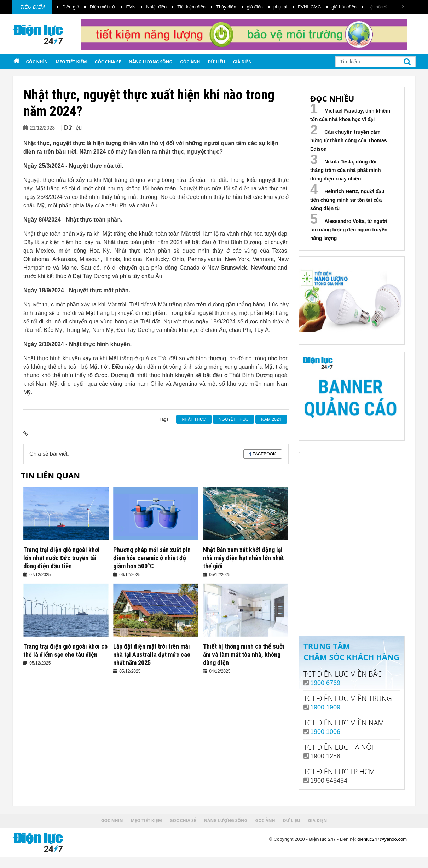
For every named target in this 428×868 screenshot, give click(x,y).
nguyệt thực (234, 419)
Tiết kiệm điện (191, 7)
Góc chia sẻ (108, 62)
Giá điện (242, 62)
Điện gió (71, 7)
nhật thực (194, 419)
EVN (131, 7)
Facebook (264, 454)
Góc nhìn (37, 62)
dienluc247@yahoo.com (382, 839)
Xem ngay (351, 601)
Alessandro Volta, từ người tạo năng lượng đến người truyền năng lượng (349, 230)
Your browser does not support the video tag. (352, 507)
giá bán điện (344, 7)
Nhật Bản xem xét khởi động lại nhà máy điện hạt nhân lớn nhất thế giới (243, 558)
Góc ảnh (190, 62)
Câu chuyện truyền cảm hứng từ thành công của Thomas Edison (349, 140)
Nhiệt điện (156, 7)
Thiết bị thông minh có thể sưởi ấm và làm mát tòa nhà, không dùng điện (244, 654)
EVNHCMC (310, 7)
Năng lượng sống (151, 62)
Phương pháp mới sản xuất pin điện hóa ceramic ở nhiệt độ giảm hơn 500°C (152, 558)
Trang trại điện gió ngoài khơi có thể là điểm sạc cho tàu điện (65, 650)
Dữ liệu (216, 62)
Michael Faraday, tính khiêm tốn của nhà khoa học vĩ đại (350, 115)
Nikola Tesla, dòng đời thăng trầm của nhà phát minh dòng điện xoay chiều (346, 170)
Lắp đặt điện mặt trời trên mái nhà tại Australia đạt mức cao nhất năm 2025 (152, 654)
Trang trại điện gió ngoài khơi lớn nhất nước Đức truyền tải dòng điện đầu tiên (62, 558)
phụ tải (280, 7)
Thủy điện (226, 7)
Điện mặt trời (102, 7)
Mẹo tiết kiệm (71, 62)
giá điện (255, 7)
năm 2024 (271, 419)
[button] (386, 7)
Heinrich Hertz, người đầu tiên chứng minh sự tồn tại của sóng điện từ (347, 200)
